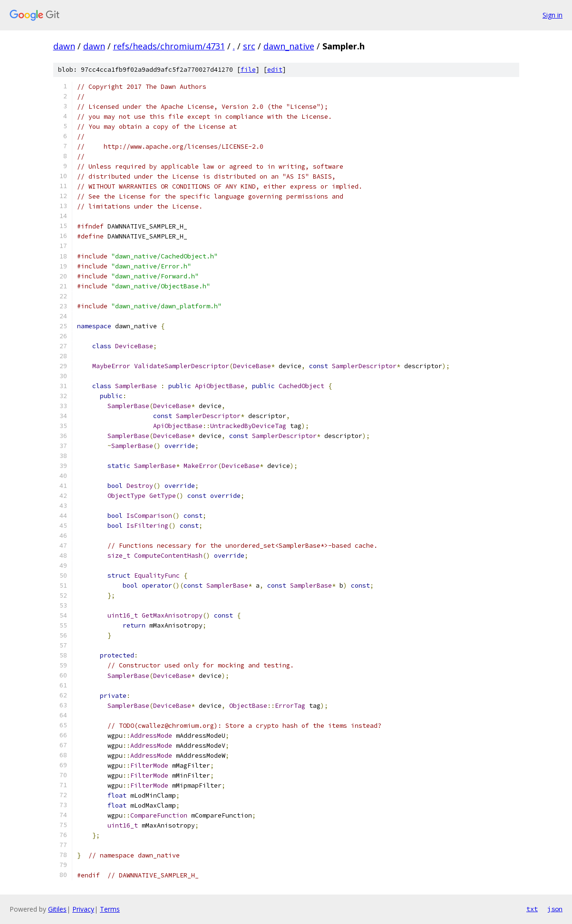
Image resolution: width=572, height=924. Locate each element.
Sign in (553, 15)
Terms (110, 909)
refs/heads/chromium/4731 (169, 46)
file (248, 70)
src (249, 46)
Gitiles (57, 909)
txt (532, 909)
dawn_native (289, 46)
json (555, 909)
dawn (64, 46)
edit (275, 70)
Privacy (83, 909)
